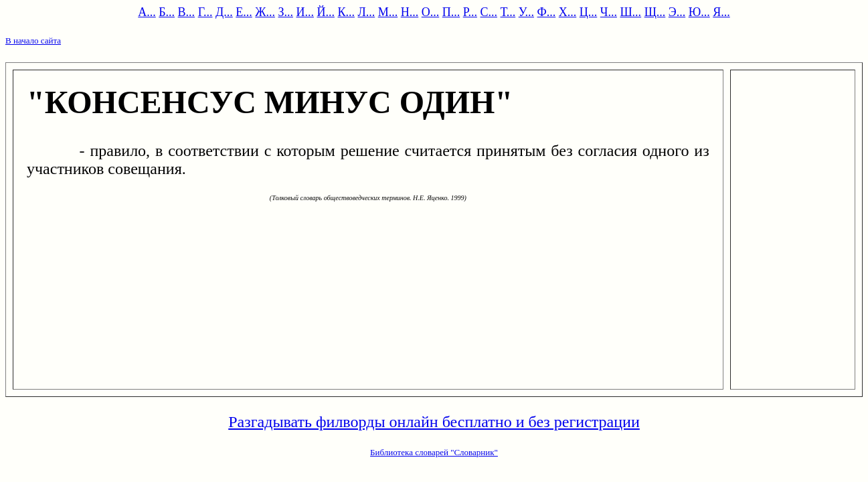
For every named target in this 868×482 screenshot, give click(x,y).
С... (489, 12)
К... (346, 12)
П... (451, 12)
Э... (677, 12)
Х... (568, 12)
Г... (205, 12)
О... (431, 12)
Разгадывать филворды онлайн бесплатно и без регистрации (434, 422)
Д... (224, 12)
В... (187, 12)
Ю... (699, 12)
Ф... (547, 12)
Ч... (609, 12)
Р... (470, 12)
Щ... (655, 12)
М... (388, 12)
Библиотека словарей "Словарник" (434, 452)
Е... (244, 12)
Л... (366, 12)
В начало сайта (33, 41)
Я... (721, 12)
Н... (410, 12)
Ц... (589, 12)
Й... (326, 12)
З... (285, 12)
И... (305, 12)
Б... (167, 12)
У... (526, 12)
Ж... (265, 12)
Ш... (630, 12)
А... (147, 12)
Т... (508, 12)
